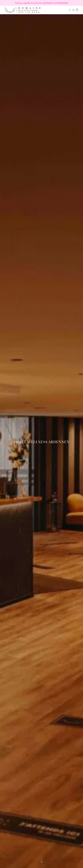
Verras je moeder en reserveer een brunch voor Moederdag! (42, 3)
